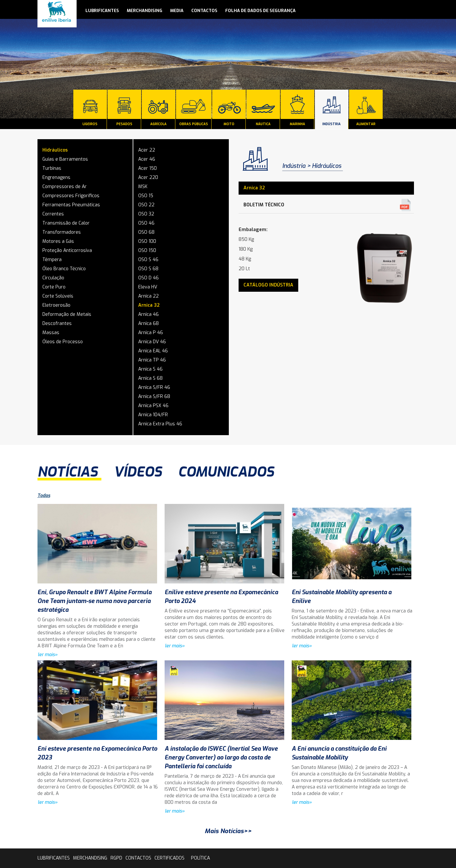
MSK (143, 187)
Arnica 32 (149, 305)
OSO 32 (146, 214)
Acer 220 (148, 177)
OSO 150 (147, 250)
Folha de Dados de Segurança (260, 11)
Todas (44, 496)
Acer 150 (147, 168)
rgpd (116, 858)
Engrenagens (56, 177)
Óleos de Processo (63, 342)
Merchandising (145, 11)
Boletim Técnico (264, 205)
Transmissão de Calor (66, 223)
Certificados (169, 858)
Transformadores (62, 232)
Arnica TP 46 (152, 360)
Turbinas (52, 168)
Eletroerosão (56, 305)
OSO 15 (146, 196)
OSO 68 (146, 232)
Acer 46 (147, 159)
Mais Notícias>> (228, 831)
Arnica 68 (148, 324)
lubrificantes (102, 11)
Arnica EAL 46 (153, 351)
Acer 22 (147, 150)
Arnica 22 (148, 296)
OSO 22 (146, 205)
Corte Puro (54, 287)
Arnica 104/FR (153, 415)
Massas (51, 333)
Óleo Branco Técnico (64, 269)
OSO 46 (146, 223)
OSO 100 (147, 241)
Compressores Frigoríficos (71, 196)
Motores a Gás (58, 241)
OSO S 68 (148, 269)
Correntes (53, 214)
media (177, 11)
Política (200, 858)
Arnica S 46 (150, 369)
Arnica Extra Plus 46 (160, 424)
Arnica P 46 (151, 333)
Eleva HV (148, 287)
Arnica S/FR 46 (154, 387)
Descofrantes (57, 324)
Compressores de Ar (65, 187)
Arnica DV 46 (152, 342)
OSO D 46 (148, 278)
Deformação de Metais (67, 314)
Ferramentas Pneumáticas (71, 205)
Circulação (53, 278)
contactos (204, 11)
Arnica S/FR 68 (154, 397)
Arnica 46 (148, 314)
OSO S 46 (148, 260)
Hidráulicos (55, 150)
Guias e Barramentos (65, 159)
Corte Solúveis (58, 296)
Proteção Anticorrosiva (67, 250)
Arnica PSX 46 (153, 406)
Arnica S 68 (150, 378)
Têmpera (52, 260)
